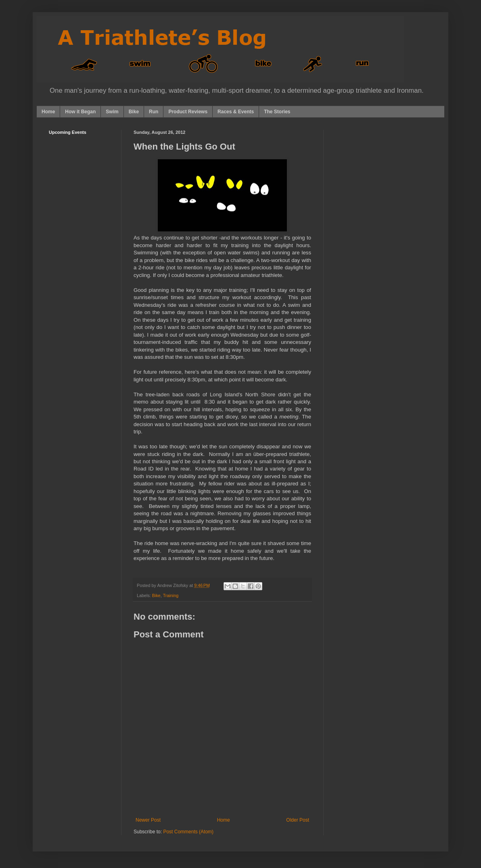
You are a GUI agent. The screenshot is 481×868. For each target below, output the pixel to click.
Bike (134, 112)
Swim (112, 112)
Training (171, 595)
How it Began (80, 112)
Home (48, 112)
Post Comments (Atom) (188, 832)
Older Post (298, 820)
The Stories (277, 112)
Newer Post (148, 820)
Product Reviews (188, 112)
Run (154, 112)
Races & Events (236, 112)
